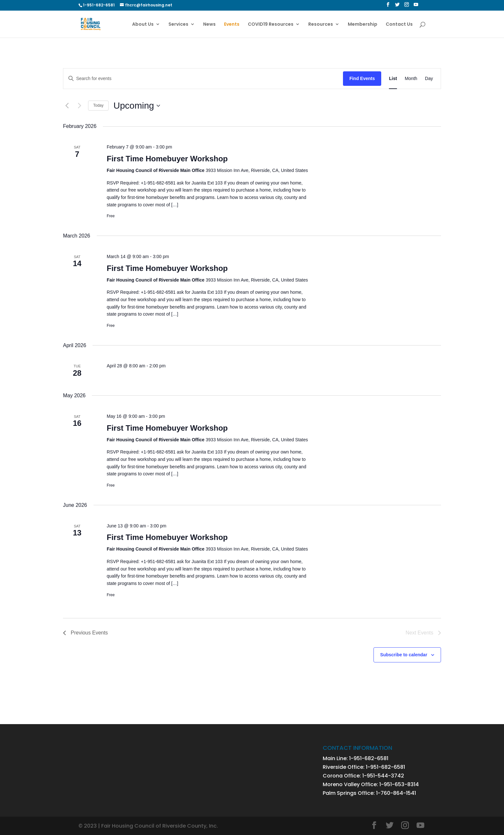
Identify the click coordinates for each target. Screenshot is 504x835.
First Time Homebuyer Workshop (167, 159)
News (209, 25)
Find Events (362, 78)
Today (98, 105)
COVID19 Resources (271, 25)
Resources (321, 25)
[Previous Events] (67, 106)
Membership (363, 25)
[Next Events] (79, 106)
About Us (143, 25)
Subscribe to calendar (404, 655)
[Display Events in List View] (393, 79)
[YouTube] (416, 6)
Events (232, 25)
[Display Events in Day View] (429, 79)
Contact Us (399, 25)
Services (178, 25)
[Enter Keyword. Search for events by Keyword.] (203, 79)
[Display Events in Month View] (411, 79)
